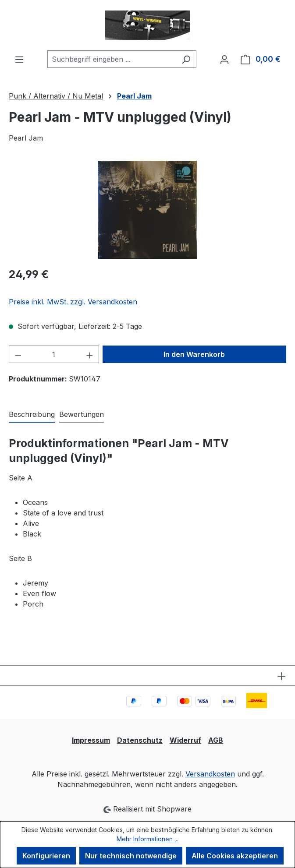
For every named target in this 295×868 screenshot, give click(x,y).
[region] (147, 210)
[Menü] (19, 59)
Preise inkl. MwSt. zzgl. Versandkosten (73, 302)
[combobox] (112, 59)
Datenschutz (140, 740)
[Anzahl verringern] (18, 354)
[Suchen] (186, 59)
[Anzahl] (54, 354)
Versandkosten (210, 774)
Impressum (91, 740)
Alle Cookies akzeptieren (235, 856)
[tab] (32, 415)
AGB (216, 740)
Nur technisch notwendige (131, 856)
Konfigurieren (46, 856)
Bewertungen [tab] (82, 414)
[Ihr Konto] (224, 59)
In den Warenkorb (194, 354)
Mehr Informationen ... (147, 839)
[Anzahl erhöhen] (90, 354)
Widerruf (185, 740)
